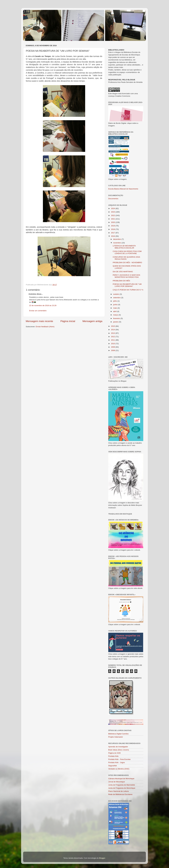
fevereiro (117, 318)
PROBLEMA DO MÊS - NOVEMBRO (127, 263)
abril (115, 311)
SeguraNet (113, 766)
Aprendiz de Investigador (118, 747)
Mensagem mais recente (39, 321)
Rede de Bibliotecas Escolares (120, 794)
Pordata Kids (113, 756)
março (116, 315)
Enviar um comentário (38, 311)
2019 (113, 226)
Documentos (113, 199)
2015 (113, 326)
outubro (116, 294)
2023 (113, 212)
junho (116, 305)
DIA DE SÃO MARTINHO (123, 272)
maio (115, 308)
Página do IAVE (114, 753)
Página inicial (68, 321)
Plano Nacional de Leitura (118, 791)
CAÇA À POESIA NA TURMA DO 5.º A (128, 290)
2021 (113, 219)
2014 (113, 330)
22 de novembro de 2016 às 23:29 (43, 305)
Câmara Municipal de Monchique (121, 779)
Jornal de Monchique (117, 782)
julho (115, 301)
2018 (113, 229)
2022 (113, 215)
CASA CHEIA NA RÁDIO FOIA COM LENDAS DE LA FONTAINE (127, 252)
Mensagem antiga (92, 321)
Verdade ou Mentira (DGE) (119, 769)
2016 (113, 236)
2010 (113, 344)
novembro (117, 243)
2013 (113, 333)
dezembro (117, 239)
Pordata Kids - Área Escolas (119, 759)
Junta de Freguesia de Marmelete (122, 785)
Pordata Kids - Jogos (117, 762)
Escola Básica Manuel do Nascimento (123, 189)
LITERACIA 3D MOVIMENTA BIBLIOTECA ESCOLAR (124, 247)
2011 (113, 340)
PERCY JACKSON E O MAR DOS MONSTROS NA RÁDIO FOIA (126, 276)
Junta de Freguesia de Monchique (122, 788)
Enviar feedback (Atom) (45, 327)
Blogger (102, 858)
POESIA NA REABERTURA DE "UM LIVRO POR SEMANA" (127, 285)
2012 (113, 337)
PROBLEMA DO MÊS (121, 281)
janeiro (116, 322)
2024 (113, 208)
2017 (113, 233)
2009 (113, 347)
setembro (117, 298)
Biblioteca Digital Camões (118, 734)
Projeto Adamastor (116, 737)
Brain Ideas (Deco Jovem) (119, 750)
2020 (113, 222)
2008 (113, 350)
